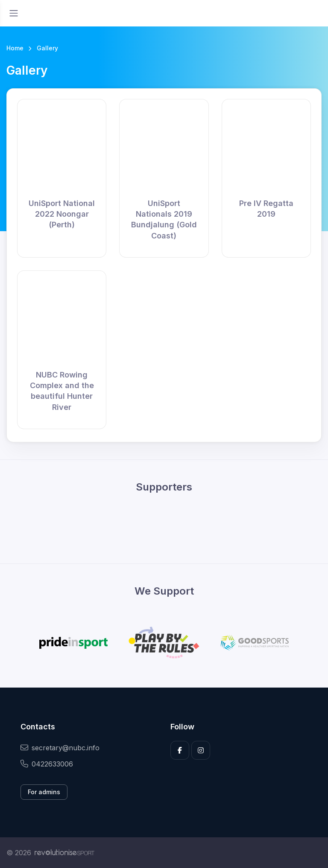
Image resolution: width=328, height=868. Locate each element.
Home (15, 48)
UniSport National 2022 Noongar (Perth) (62, 214)
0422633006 (47, 764)
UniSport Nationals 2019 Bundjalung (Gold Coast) (164, 219)
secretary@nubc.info (60, 748)
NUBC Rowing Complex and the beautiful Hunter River (62, 391)
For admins (44, 792)
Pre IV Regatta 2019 (266, 209)
